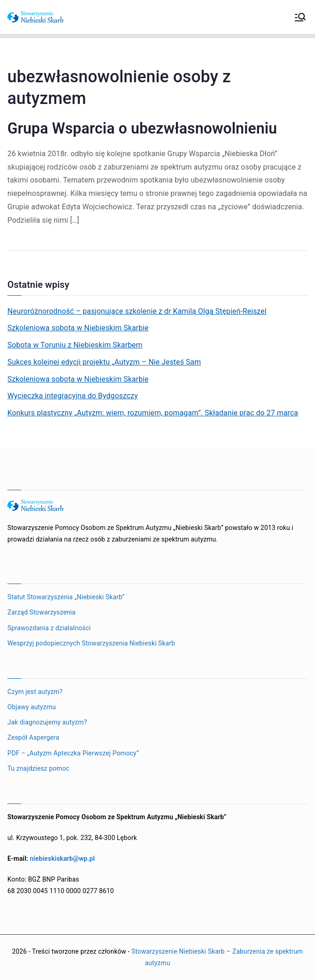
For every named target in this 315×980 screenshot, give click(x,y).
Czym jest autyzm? (35, 692)
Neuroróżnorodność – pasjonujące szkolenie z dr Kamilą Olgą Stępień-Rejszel (137, 311)
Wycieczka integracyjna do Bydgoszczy (73, 396)
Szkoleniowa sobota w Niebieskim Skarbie (78, 328)
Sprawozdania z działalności (49, 628)
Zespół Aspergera (33, 737)
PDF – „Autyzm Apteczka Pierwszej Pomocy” (73, 753)
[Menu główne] (300, 17)
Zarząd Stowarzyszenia (41, 612)
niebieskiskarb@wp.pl (63, 858)
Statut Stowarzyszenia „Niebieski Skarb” (66, 597)
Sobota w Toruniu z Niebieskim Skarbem (75, 345)
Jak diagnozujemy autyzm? (47, 722)
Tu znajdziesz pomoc (38, 768)
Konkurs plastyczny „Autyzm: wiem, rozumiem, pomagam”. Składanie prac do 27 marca (153, 413)
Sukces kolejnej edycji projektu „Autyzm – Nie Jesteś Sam (104, 362)
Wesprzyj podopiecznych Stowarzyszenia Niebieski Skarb (91, 643)
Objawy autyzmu (32, 707)
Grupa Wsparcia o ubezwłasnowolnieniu (142, 128)
